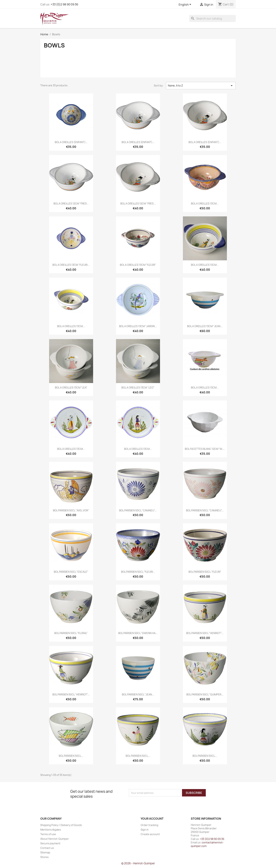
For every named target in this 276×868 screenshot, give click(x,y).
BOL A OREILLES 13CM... (205, 203)
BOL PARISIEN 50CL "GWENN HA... (138, 633)
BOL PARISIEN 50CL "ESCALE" (71, 572)
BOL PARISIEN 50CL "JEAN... (138, 694)
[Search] (212, 18)
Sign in (145, 830)
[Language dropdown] (186, 5)
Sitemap (45, 852)
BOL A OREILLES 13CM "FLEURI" (138, 265)
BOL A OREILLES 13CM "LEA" (71, 388)
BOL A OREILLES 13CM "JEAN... (205, 326)
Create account (150, 834)
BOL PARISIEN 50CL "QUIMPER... (205, 694)
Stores (44, 857)
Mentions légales (51, 830)
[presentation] (158, 803)
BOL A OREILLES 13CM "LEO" (138, 388)
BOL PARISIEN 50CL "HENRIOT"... (205, 633)
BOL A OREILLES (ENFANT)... (71, 142)
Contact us (47, 848)
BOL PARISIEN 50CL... (71, 756)
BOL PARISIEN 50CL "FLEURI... (138, 572)
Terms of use (48, 834)
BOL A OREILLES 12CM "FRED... (71, 203)
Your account (152, 819)
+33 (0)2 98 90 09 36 (64, 4)
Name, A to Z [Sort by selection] (201, 86)
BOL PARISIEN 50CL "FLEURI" (205, 572)
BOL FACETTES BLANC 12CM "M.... (205, 449)
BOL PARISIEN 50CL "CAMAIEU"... (138, 510)
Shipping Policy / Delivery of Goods (61, 825)
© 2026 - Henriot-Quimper (138, 863)
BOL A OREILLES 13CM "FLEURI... (71, 265)
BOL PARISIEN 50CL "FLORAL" (71, 633)
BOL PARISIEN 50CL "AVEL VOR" (71, 510)
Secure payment (50, 843)
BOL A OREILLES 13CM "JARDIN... (138, 326)
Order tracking (149, 825)
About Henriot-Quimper (55, 839)
